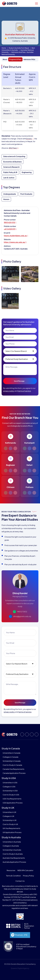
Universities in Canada (11, 753)
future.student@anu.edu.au (15, 236)
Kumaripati (29, 443)
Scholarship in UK (10, 820)
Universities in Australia (12, 842)
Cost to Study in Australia (13, 854)
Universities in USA (10, 783)
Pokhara (29, 487)
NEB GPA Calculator (25, 870)
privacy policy (9, 391)
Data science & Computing (14, 156)
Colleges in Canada (10, 757)
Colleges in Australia (11, 846)
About (5, 59)
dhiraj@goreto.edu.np (22, 616)
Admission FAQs (29, 59)
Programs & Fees (15, 59)
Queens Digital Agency (20, 968)
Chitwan (11, 487)
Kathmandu (11, 443)
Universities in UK (9, 812)
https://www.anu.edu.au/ (15, 242)
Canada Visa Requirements (13, 769)
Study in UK (8, 808)
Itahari (29, 465)
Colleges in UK (8, 816)
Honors (6, 199)
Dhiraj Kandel (20, 593)
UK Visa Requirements (11, 828)
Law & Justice (9, 178)
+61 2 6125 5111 (9, 229)
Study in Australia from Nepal (19, 48)
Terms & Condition (13, 876)
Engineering (27, 172)
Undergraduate (10, 194)
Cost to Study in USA (11, 795)
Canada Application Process (14, 773)
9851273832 (22, 612)
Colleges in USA (9, 787)
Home (4, 48)
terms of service (24, 391)
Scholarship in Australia (12, 850)
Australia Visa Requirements (14, 858)
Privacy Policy (28, 876)
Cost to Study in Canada (12, 765)
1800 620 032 (9, 222)
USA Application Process (13, 803)
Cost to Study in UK (10, 824)
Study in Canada (11, 748)
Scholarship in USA (10, 791)
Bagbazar (11, 465)
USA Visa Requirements (12, 799)
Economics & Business (12, 162)
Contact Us (20, 881)
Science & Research (11, 167)
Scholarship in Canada (12, 761)
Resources (11, 870)
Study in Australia (11, 837)
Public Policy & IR (10, 172)
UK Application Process (12, 832)
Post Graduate (26, 194)
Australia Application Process (14, 862)
